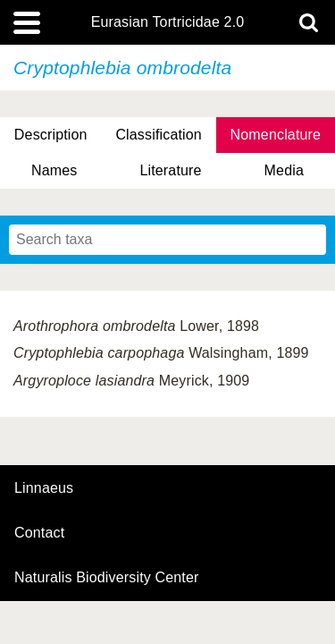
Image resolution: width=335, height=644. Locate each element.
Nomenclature (276, 135)
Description (51, 135)
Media (284, 170)
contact (39, 533)
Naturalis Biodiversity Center (107, 578)
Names (54, 170)
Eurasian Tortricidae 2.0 (168, 22)
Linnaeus (44, 488)
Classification (159, 135)
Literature (170, 170)
